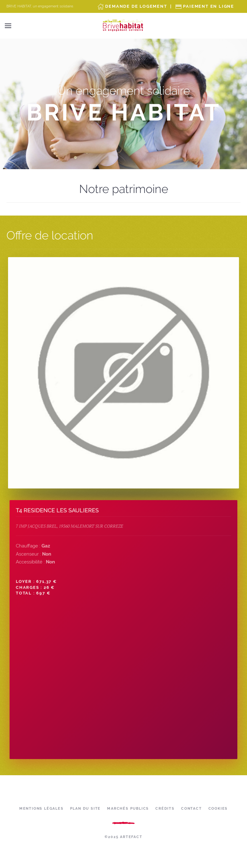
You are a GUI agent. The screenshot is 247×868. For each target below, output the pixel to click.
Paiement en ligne (209, 6)
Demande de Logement (136, 6)
